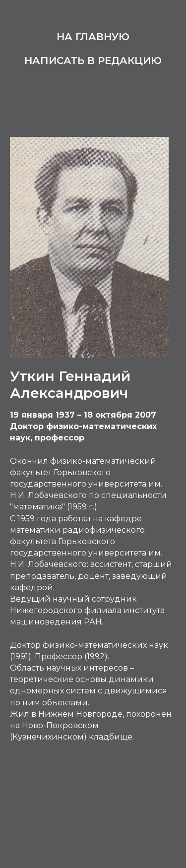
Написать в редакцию (93, 61)
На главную (93, 37)
